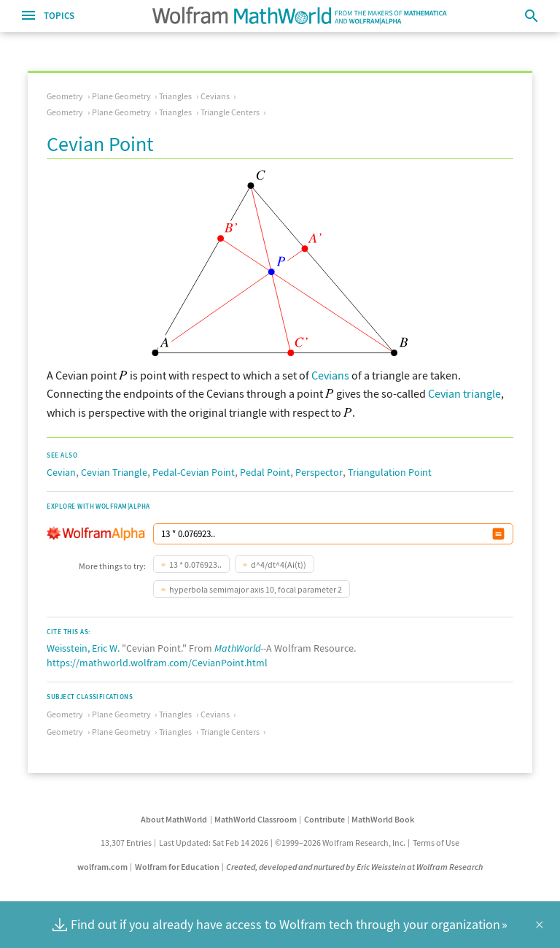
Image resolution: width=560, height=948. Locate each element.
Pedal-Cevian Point (194, 472)
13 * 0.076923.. (195, 564)
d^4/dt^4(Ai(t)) (279, 564)
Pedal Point (265, 472)
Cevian (61, 472)
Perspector (319, 472)
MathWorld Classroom (256, 819)
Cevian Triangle (114, 472)
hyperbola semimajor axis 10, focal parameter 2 (256, 589)
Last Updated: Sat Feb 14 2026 (214, 843)
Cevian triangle (464, 393)
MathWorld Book (383, 819)
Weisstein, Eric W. (83, 648)
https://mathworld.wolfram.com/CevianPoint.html (157, 663)
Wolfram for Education (177, 867)
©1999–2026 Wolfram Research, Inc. (340, 843)
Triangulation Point (390, 472)
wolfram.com (102, 867)
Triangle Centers (230, 112)
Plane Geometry (121, 96)
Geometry (65, 96)
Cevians (215, 96)
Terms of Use (436, 843)
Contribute (324, 819)
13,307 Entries (126, 843)
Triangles (175, 96)
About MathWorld (174, 819)
